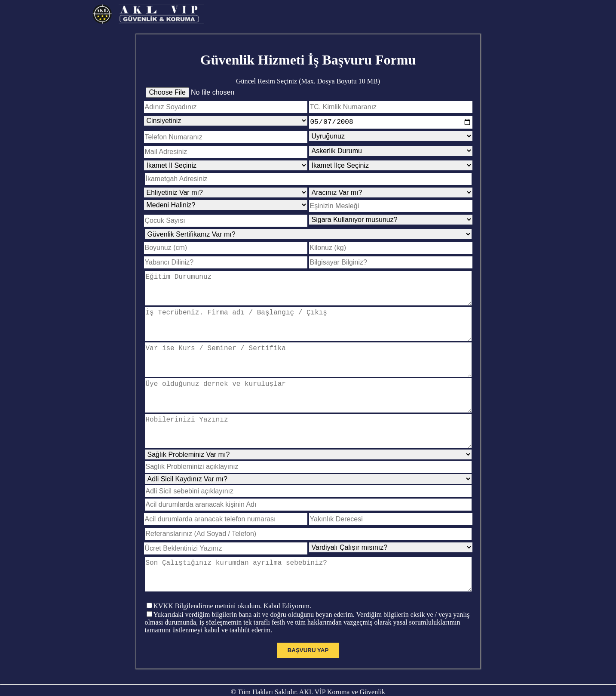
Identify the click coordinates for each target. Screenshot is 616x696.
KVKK (163, 606)
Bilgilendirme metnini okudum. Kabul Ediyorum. (243, 606)
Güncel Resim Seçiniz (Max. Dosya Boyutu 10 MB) (308, 81)
